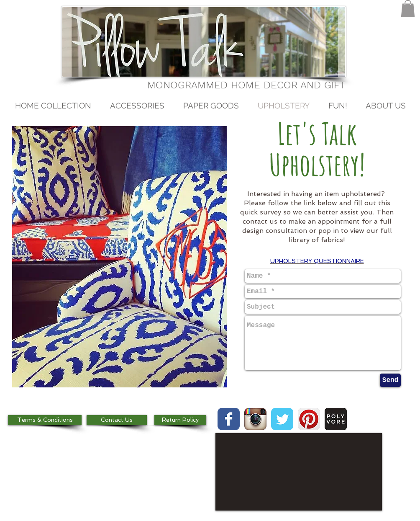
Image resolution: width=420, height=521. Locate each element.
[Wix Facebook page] (229, 419)
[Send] (390, 380)
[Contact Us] (117, 420)
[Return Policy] (180, 420)
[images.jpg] (336, 419)
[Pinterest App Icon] (309, 419)
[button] (408, 9)
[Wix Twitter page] (282, 419)
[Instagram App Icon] (255, 419)
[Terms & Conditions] (45, 420)
